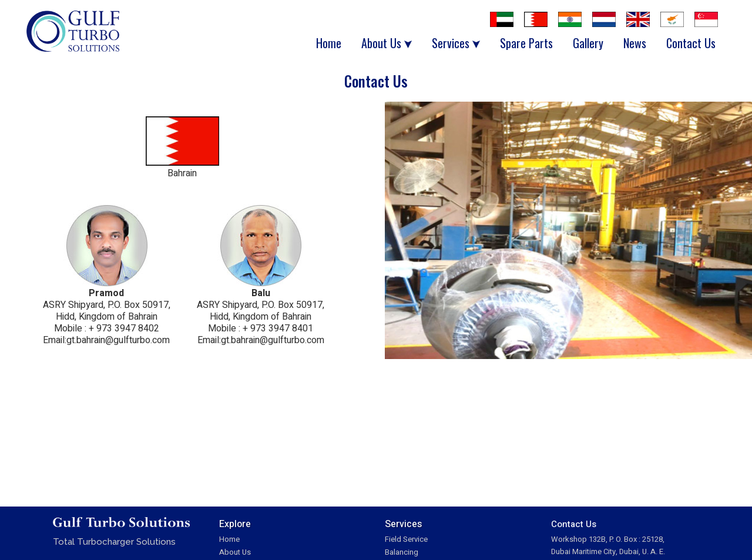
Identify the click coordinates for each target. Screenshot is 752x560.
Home (229, 539)
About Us (235, 552)
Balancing (402, 552)
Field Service (406, 539)
